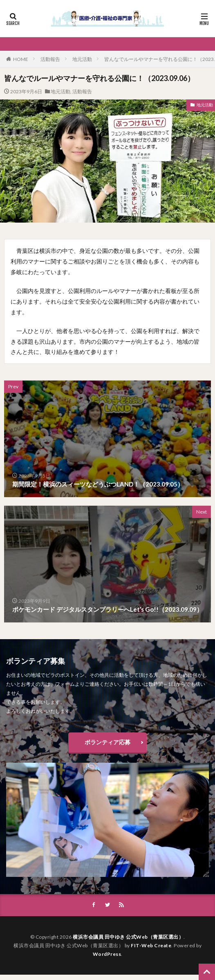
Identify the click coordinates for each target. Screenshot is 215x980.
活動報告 (50, 59)
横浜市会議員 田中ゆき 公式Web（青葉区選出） (128, 937)
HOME (21, 59)
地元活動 (82, 59)
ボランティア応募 (107, 742)
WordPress (107, 954)
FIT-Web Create (151, 945)
